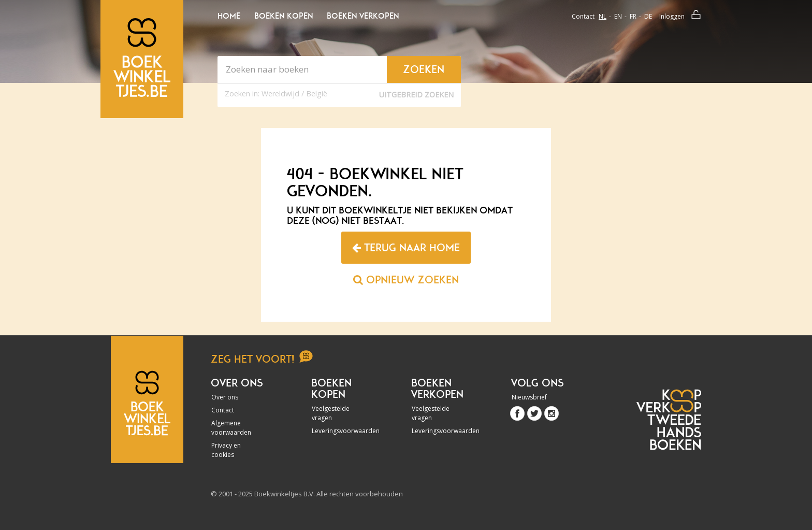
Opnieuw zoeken (406, 280)
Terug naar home (406, 248)
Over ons (225, 397)
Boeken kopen (284, 16)
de (648, 16)
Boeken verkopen (363, 16)
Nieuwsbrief (529, 397)
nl (603, 16)
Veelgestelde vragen (331, 413)
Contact (583, 16)
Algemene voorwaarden (231, 428)
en (618, 16)
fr (633, 16)
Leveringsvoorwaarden (340, 431)
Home (229, 16)
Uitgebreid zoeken (416, 95)
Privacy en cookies (226, 450)
